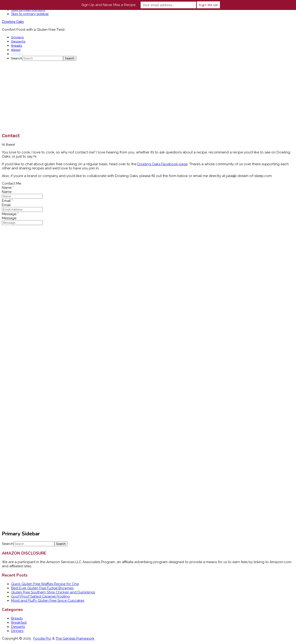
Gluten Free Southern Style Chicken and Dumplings (53, 592)
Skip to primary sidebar (30, 14)
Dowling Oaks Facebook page (162, 164)
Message (10, 214)
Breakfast (19, 623)
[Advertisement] (148, 97)
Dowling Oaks (13, 22)
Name (8, 188)
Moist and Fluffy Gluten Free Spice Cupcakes (48, 601)
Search (17, 58)
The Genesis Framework (75, 638)
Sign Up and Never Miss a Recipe (108, 5)
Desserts (18, 627)
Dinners (17, 631)
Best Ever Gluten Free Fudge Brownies (42, 588)
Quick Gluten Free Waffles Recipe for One (45, 584)
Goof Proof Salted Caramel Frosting (40, 596)
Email (7, 201)
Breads (17, 618)
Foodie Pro (42, 638)
